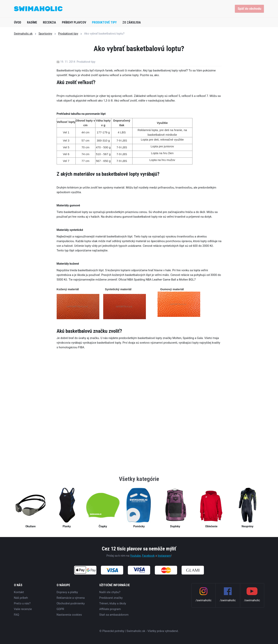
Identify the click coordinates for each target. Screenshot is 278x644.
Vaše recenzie (23, 609)
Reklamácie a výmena (71, 598)
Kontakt (19, 592)
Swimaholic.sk (23, 34)
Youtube (136, 556)
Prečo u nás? (22, 603)
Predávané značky (111, 598)
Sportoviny (45, 34)
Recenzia (49, 22)
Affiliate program (110, 609)
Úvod (18, 22)
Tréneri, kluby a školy (113, 603)
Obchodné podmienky (71, 603)
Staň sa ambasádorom (114, 615)
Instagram (164, 556)
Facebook (148, 556)
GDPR (60, 609)
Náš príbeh (21, 598)
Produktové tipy (104, 22)
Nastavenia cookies (69, 615)
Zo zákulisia (132, 22)
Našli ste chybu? (110, 592)
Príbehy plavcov (74, 22)
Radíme (32, 22)
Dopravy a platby (67, 592)
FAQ (17, 615)
